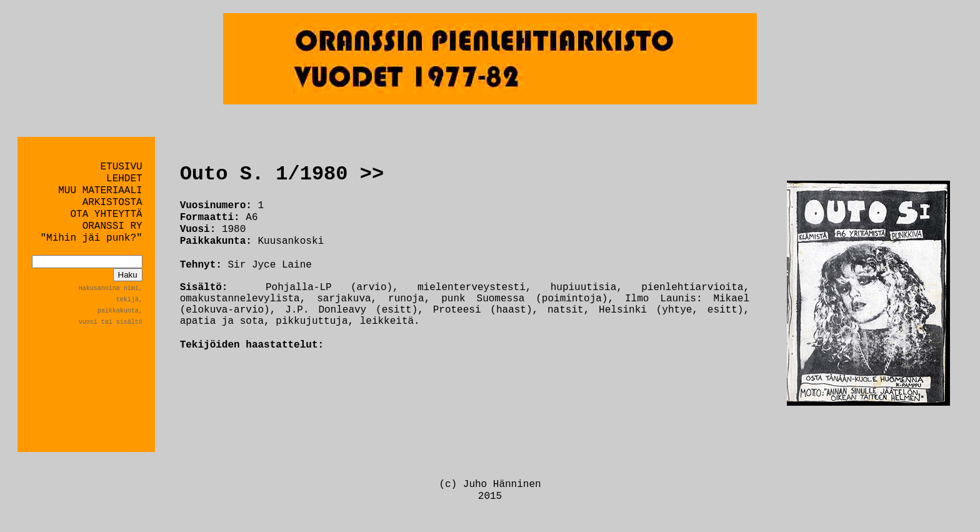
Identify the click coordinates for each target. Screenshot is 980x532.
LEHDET (124, 179)
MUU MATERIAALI (100, 191)
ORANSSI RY (112, 226)
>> (372, 174)
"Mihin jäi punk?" (91, 238)
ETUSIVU (121, 167)
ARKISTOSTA (112, 203)
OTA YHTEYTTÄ (106, 214)
